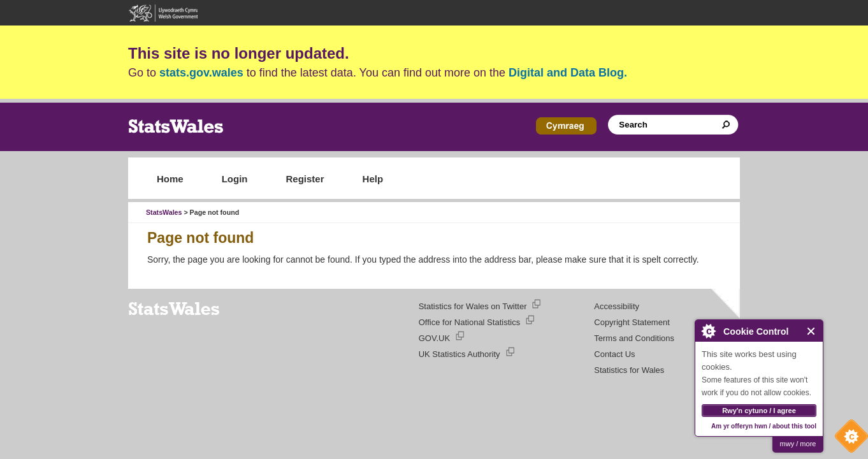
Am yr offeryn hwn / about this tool (764, 426)
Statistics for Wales (629, 370)
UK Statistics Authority (459, 354)
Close (812, 331)
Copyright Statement (632, 322)
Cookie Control (848, 439)
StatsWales (164, 212)
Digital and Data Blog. (568, 73)
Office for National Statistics (469, 322)
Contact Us (614, 354)
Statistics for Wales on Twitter (473, 306)
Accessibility (617, 306)
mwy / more (798, 444)
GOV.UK (434, 338)
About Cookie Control (708, 331)
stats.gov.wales (201, 73)
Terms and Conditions (634, 338)
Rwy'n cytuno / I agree (759, 411)
